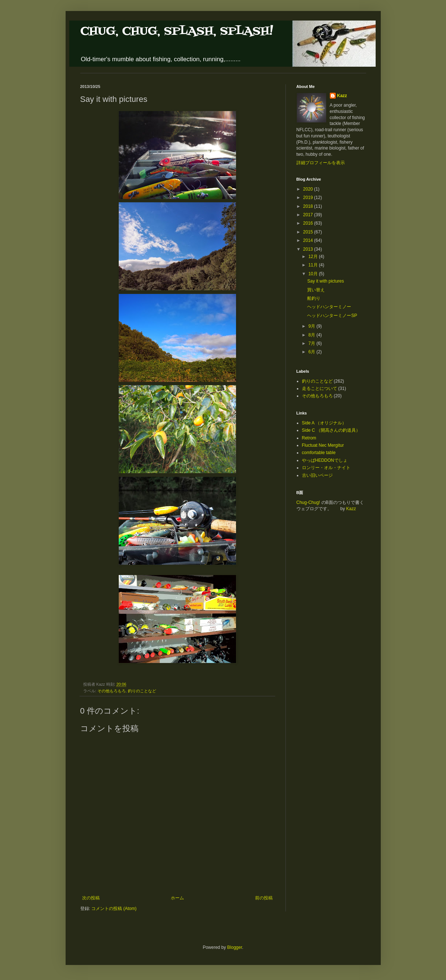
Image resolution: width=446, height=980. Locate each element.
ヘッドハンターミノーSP (332, 316)
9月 (312, 326)
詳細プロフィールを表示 (321, 163)
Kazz (342, 96)
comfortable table (319, 453)
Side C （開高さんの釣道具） (331, 430)
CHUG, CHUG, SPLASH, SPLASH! (177, 31)
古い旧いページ (317, 475)
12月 (314, 257)
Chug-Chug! (308, 502)
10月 (314, 274)
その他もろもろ (112, 691)
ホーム (177, 898)
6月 (312, 352)
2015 (309, 232)
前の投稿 (264, 898)
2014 (309, 240)
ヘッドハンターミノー (329, 307)
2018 (309, 206)
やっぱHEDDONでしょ (325, 460)
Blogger (235, 947)
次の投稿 (91, 898)
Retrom (309, 438)
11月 (314, 265)
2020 (309, 189)
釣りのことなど (142, 691)
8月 (312, 335)
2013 (309, 249)
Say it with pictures (325, 281)
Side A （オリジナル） (324, 423)
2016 (309, 223)
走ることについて (320, 388)
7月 (312, 343)
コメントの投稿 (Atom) (114, 909)
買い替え (316, 290)
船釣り (314, 298)
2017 (309, 215)
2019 (309, 198)
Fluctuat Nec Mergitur (323, 445)
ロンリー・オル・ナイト (326, 468)
